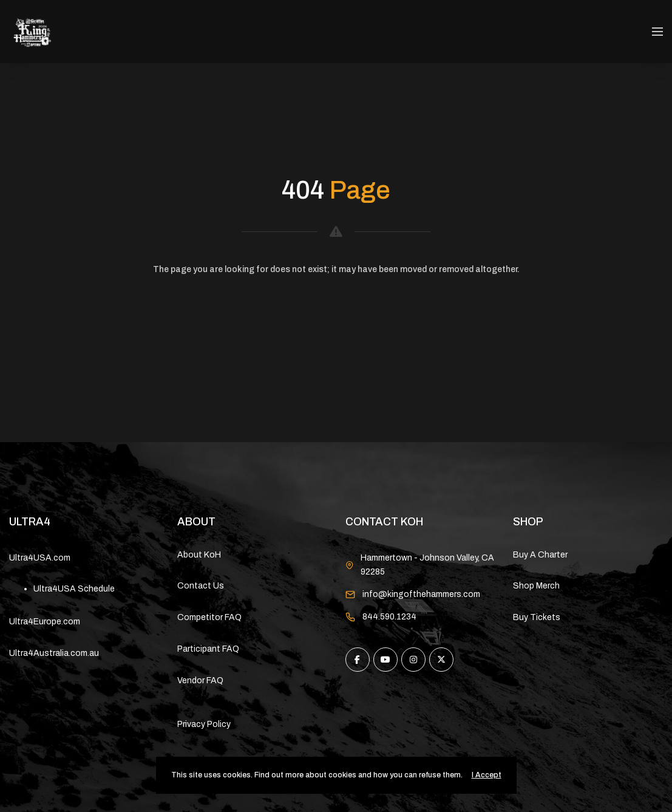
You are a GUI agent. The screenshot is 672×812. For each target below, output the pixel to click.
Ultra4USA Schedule (74, 589)
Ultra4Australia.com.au (54, 653)
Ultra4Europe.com (45, 622)
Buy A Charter (540, 555)
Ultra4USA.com (40, 558)
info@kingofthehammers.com (421, 594)
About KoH (199, 555)
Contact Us (201, 586)
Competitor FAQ (209, 617)
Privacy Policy (204, 724)
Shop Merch (536, 586)
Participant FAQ (208, 649)
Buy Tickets (537, 617)
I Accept (487, 775)
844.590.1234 (389, 617)
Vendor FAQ (200, 681)
